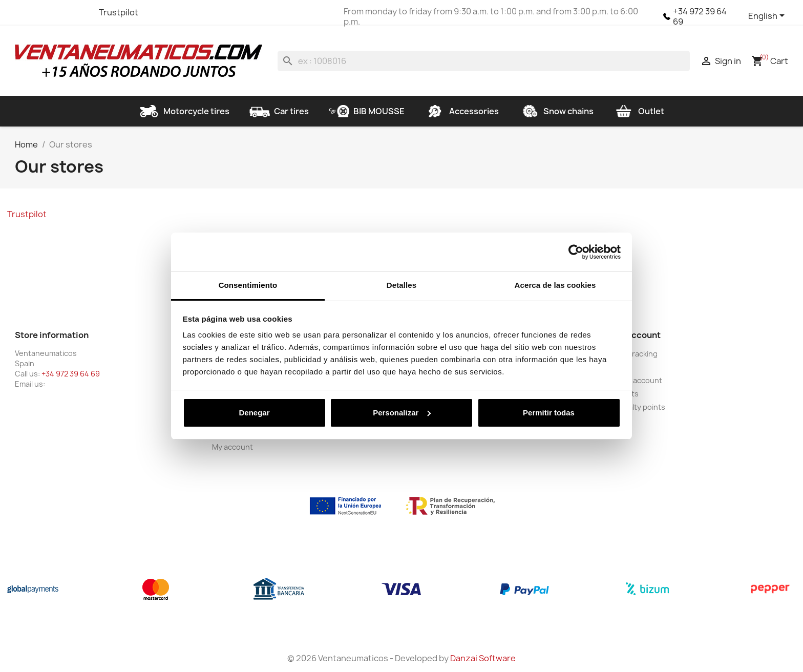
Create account (634, 380)
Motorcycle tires (184, 111)
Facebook (24, 12)
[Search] (484, 61)
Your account (633, 335)
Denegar (254, 413)
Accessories (462, 111)
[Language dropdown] (768, 16)
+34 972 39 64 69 (700, 16)
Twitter (43, 12)
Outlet (639, 111)
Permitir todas (549, 413)
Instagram (79, 12)
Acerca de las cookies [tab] (555, 285)
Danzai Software (483, 658)
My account (233, 447)
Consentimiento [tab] (248, 285)
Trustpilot (119, 12)
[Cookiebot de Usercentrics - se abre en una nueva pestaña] (576, 252)
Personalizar (402, 413)
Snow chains (556, 111)
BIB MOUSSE (367, 111)
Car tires (279, 111)
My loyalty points (636, 407)
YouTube (61, 12)
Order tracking (632, 354)
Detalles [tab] (401, 285)
